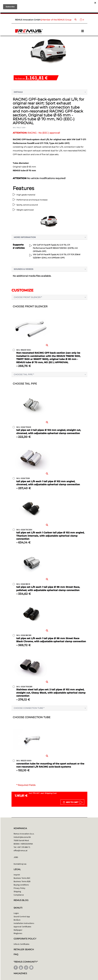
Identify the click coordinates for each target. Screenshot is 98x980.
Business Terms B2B (22, 881)
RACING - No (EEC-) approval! (36, 133)
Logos (16, 913)
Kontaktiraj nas (20, 864)
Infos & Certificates (21, 944)
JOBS (16, 857)
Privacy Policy (19, 888)
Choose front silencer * (28, 297)
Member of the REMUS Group (57, 20)
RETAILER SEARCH (24, 949)
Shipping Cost (51, 793)
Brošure (17, 920)
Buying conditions (21, 885)
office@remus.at (20, 850)
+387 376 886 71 (24, 847)
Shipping (17, 891)
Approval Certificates (22, 927)
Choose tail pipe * (24, 374)
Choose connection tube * (29, 708)
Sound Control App (22, 916)
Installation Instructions (24, 923)
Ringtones (18, 933)
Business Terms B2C (22, 878)
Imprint (17, 875)
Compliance (19, 895)
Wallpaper (18, 930)
